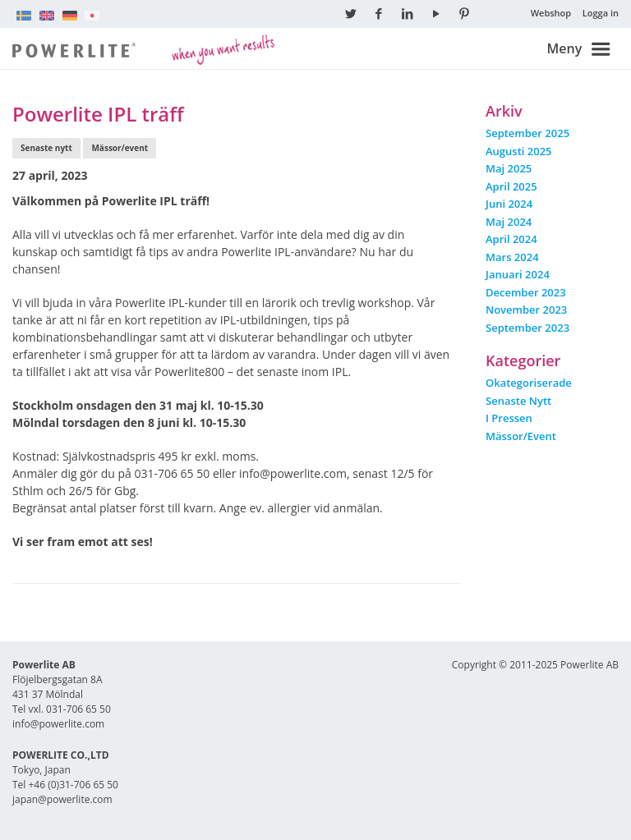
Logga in (601, 13)
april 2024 (511, 239)
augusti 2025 (519, 151)
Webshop (551, 13)
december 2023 (526, 292)
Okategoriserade (529, 383)
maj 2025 (509, 168)
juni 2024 (509, 204)
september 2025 (527, 133)
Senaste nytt (46, 148)
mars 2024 (512, 257)
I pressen (509, 418)
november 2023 (526, 310)
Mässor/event (120, 148)
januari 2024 (518, 274)
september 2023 (527, 328)
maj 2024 (509, 222)
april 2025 (511, 186)
